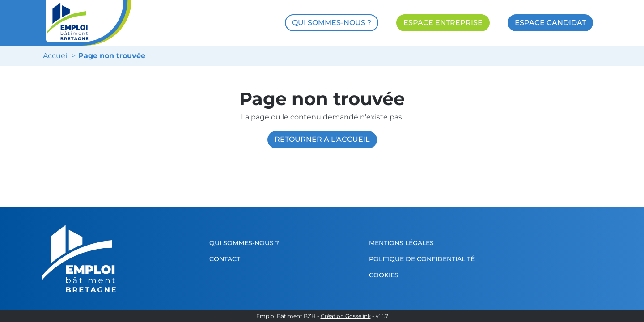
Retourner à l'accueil (322, 139)
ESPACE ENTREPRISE (443, 23)
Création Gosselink (346, 316)
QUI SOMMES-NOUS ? (332, 23)
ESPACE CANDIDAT (550, 23)
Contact (225, 259)
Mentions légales (401, 243)
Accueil (56, 56)
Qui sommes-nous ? (244, 243)
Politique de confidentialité (422, 259)
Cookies (384, 275)
